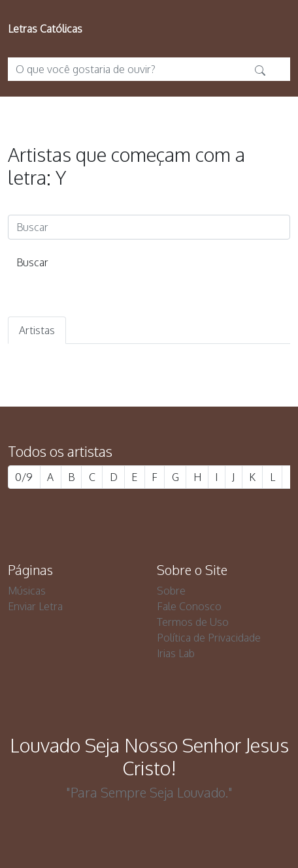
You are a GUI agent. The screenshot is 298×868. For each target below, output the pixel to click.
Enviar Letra (35, 606)
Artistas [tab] (37, 330)
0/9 (24, 477)
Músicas (27, 591)
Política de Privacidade (209, 638)
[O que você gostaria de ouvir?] (128, 69)
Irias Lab (176, 653)
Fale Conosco (189, 606)
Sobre (171, 591)
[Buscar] (149, 227)
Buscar (32, 262)
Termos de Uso (193, 622)
